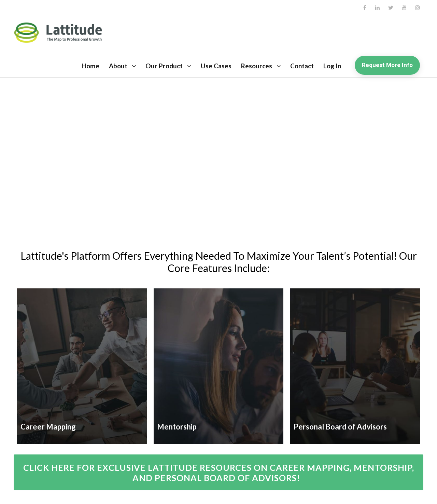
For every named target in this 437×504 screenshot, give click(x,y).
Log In (332, 66)
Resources (257, 66)
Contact (302, 66)
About (118, 66)
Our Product (164, 66)
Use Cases (216, 66)
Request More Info (387, 65)
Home (90, 66)
